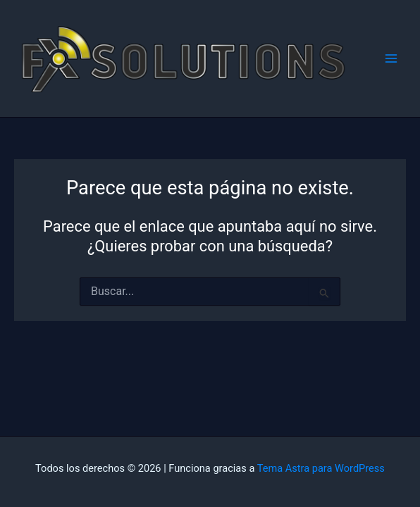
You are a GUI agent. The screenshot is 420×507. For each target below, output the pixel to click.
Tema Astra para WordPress (321, 468)
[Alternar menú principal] (391, 58)
